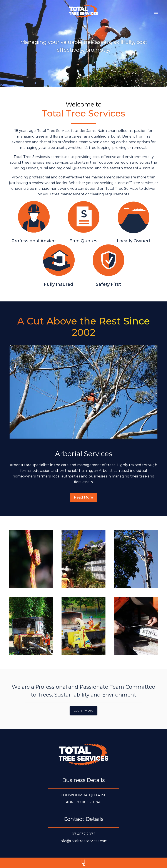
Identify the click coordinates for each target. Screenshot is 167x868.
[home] (83, 11)
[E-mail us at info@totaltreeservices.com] (84, 841)
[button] (156, 11)
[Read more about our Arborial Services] (83, 497)
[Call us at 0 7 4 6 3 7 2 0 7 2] (84, 834)
